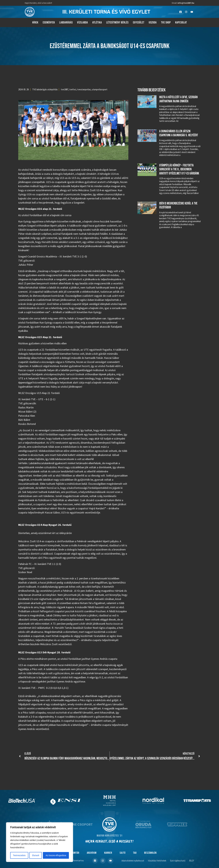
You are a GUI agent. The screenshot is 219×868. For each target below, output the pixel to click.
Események (49, 23)
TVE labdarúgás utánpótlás (45, 89)
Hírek (35, 23)
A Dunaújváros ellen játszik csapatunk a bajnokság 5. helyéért (179, 133)
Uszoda (153, 23)
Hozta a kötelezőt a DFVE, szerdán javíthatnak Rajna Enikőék (178, 99)
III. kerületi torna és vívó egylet (106, 12)
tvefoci (73, 89)
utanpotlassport (100, 89)
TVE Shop (166, 23)
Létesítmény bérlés (117, 23)
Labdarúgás (66, 23)
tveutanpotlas (84, 89)
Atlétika (97, 23)
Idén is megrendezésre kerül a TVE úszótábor (178, 205)
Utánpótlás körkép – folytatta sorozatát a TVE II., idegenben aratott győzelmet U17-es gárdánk (179, 169)
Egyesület (139, 23)
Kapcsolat (181, 23)
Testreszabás (19, 855)
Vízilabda (83, 23)
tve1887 (65, 89)
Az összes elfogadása (56, 855)
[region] (40, 842)
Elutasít (36, 855)
